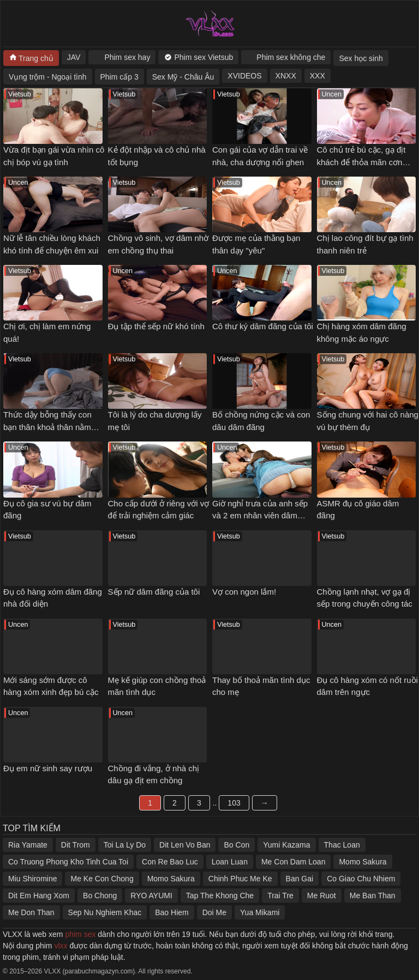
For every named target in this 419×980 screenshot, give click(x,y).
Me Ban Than (373, 896)
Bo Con (237, 845)
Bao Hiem (172, 912)
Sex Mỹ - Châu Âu (183, 77)
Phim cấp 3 (119, 77)
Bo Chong (100, 896)
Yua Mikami (260, 912)
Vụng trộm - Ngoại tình (48, 77)
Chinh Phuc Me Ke (240, 879)
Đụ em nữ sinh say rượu (48, 768)
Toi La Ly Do (125, 845)
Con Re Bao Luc (170, 862)
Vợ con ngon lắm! (244, 592)
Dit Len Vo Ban (185, 845)
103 (234, 803)
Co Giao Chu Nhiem (361, 879)
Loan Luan (230, 862)
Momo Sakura (363, 862)
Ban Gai (300, 879)
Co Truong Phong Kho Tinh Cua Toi (68, 862)
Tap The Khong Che (220, 896)
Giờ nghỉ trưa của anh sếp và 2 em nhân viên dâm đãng (260, 516)
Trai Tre (280, 896)
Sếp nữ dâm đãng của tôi (154, 592)
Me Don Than (31, 912)
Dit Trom (76, 845)
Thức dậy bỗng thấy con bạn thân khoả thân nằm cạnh (47, 427)
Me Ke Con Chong (102, 879)
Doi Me (214, 912)
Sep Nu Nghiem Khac (105, 912)
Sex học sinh (361, 58)
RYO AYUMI (151, 896)
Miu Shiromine (32, 879)
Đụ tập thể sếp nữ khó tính (156, 326)
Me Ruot (322, 896)
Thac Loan (342, 845)
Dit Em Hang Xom (39, 896)
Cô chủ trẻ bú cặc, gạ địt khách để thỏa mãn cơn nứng (361, 162)
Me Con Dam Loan (294, 862)
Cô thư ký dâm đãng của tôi (263, 326)
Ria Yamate (28, 845)
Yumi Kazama (286, 845)
